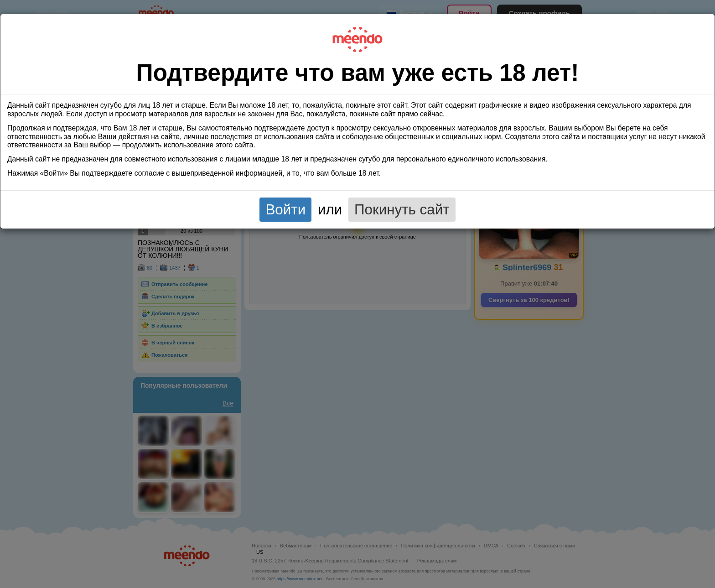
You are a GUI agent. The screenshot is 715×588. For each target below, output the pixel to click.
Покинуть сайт (402, 210)
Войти (285, 210)
